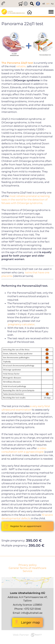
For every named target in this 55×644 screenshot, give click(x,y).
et (44, 4)
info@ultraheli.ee (32, 613)
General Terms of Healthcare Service (27, 570)
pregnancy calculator (21, 324)
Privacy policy (28, 565)
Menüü (44, 12)
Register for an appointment (26, 526)
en (48, 4)
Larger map (30, 622)
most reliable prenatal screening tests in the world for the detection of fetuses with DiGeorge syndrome (26, 200)
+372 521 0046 (32, 609)
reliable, (21, 66)
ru (52, 4)
